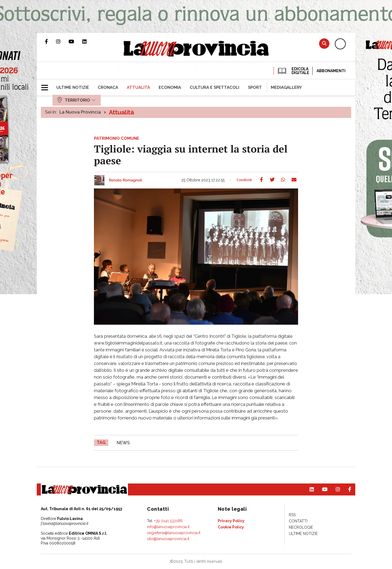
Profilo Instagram (62, 41)
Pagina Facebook (50, 41)
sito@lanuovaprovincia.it (168, 539)
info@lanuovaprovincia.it (168, 527)
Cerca (324, 43)
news (123, 443)
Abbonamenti (331, 71)
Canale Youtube (75, 41)
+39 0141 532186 (168, 521)
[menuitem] (73, 87)
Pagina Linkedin (88, 41)
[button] (47, 85)
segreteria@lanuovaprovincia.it (174, 533)
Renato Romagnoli (125, 180)
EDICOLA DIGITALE (293, 71)
